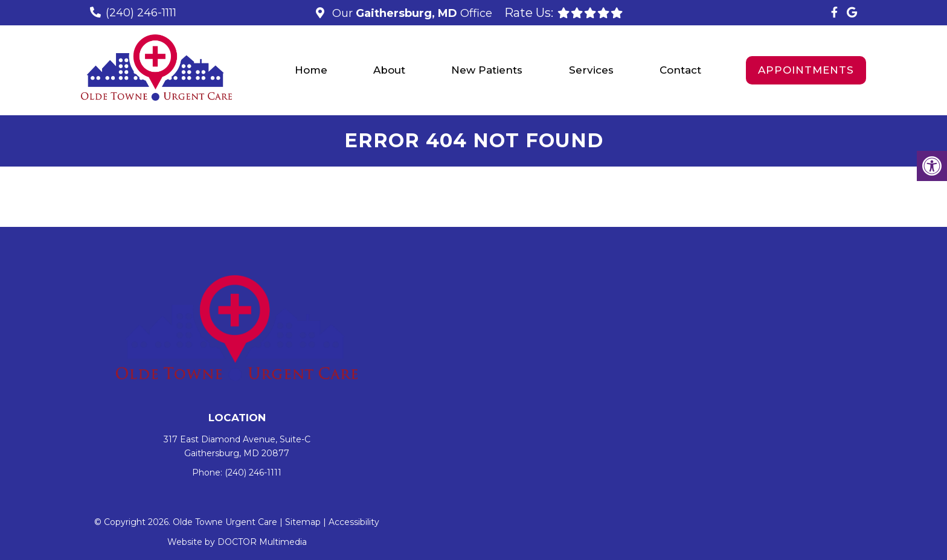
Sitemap (303, 522)
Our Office (411, 13)
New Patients (487, 70)
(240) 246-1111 (141, 13)
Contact (680, 70)
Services (591, 70)
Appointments (806, 70)
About (389, 70)
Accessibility (354, 522)
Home (311, 70)
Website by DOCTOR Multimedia (237, 542)
